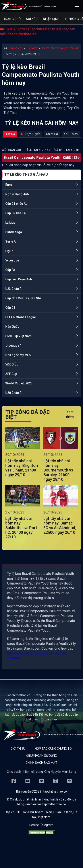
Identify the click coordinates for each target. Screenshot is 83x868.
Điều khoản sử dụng (42, 756)
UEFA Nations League (21, 317)
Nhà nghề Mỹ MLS (18, 355)
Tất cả (10, 134)
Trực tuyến (31, 134)
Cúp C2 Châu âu (16, 213)
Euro (9, 185)
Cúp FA (10, 270)
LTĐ (77, 158)
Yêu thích (71, 134)
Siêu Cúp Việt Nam (18, 336)
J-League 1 (14, 345)
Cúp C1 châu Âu (16, 204)
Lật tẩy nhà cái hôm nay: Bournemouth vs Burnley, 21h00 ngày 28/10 (58, 470)
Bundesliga (14, 232)
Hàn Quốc (12, 327)
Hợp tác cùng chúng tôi (54, 749)
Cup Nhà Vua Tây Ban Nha (23, 298)
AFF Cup (11, 374)
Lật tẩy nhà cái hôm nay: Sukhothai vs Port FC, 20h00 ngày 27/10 (21, 528)
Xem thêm (70, 414)
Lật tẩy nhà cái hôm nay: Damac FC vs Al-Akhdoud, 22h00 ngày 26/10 (60, 525)
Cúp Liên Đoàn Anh (19, 279)
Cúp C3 (10, 308)
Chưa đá (52, 134)
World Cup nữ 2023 (19, 383)
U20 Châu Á (13, 393)
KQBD (67, 158)
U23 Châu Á (13, 289)
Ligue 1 (11, 251)
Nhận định (51, 19)
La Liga (10, 223)
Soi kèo (32, 19)
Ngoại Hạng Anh (17, 194)
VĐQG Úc (12, 364)
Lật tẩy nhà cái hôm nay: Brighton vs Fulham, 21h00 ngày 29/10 (22, 468)
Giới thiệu (18, 749)
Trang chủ (12, 19)
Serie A (11, 241)
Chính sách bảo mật (41, 763)
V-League (12, 260)
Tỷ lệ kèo (32, 48)
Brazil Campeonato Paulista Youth (61, 48)
